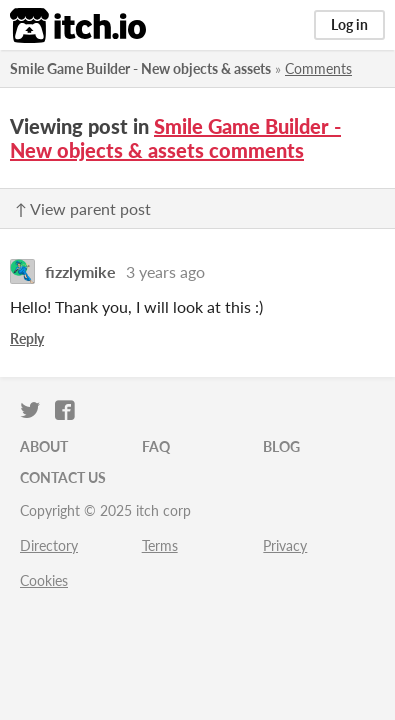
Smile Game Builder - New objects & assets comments (175, 138)
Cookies (44, 580)
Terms (160, 545)
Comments (318, 68)
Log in (349, 24)
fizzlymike (80, 271)
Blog (281, 446)
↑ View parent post (83, 208)
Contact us (63, 477)
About (44, 446)
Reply (27, 338)
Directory (49, 545)
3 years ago (165, 271)
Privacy (285, 545)
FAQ (156, 446)
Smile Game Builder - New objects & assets (140, 68)
